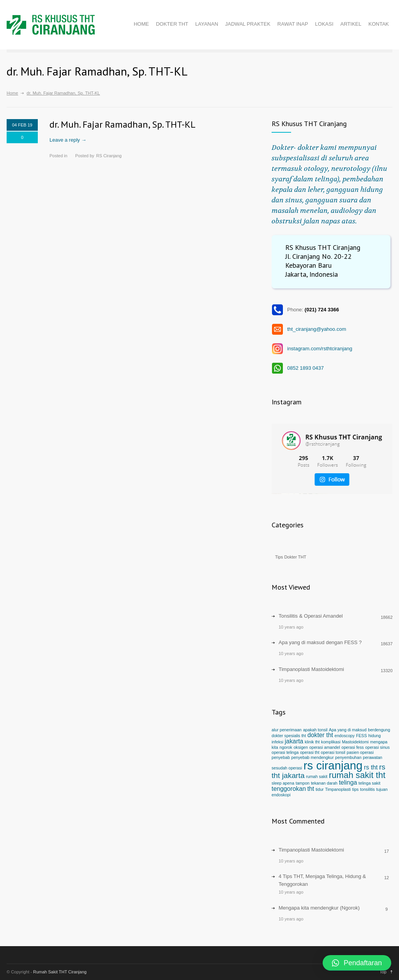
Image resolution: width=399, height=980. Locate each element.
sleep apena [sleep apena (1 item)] (283, 783)
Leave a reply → (68, 140)
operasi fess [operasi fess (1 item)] (352, 747)
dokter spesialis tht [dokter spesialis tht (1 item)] (289, 736)
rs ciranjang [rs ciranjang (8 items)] (333, 765)
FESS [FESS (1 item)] (362, 736)
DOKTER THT (172, 24)
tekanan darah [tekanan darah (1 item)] (324, 783)
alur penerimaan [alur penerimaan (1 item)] (287, 730)
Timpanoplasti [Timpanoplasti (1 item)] (338, 789)
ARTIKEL (351, 24)
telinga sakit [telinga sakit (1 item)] (369, 783)
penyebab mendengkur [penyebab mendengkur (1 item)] (312, 757)
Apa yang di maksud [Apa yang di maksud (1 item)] (348, 730)
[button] (357, 963)
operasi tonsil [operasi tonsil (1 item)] (333, 752)
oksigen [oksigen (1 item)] (301, 747)
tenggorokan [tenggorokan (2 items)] (289, 789)
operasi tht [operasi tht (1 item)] (310, 752)
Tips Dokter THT (291, 557)
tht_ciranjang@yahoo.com (317, 329)
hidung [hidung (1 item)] (374, 736)
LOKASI (324, 24)
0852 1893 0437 (305, 368)
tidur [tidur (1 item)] (320, 789)
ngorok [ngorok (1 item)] (286, 747)
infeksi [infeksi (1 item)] (277, 742)
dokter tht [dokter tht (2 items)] (320, 735)
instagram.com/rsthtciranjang (320, 349)
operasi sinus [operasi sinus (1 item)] (377, 747)
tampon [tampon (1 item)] (303, 783)
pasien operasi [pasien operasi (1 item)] (360, 752)
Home (12, 93)
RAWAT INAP (293, 24)
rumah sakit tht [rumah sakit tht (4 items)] (357, 775)
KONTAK (379, 24)
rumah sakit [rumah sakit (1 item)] (317, 776)
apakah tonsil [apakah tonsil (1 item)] (315, 730)
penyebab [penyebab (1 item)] (281, 757)
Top (383, 972)
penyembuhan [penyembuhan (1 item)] (348, 757)
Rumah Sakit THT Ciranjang (60, 972)
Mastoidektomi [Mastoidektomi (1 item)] (355, 742)
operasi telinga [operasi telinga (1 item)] (285, 752)
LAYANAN (207, 24)
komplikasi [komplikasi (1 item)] (331, 742)
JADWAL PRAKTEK (248, 24)
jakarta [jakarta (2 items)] (294, 741)
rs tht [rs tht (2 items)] (371, 767)
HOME (141, 24)
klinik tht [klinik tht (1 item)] (312, 742)
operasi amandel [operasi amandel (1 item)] (325, 747)
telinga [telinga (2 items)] (348, 782)
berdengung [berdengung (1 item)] (379, 730)
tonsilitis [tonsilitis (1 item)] (367, 789)
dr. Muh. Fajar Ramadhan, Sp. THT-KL (123, 124)
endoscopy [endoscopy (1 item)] (345, 736)
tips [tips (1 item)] (356, 789)
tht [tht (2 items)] (311, 789)
